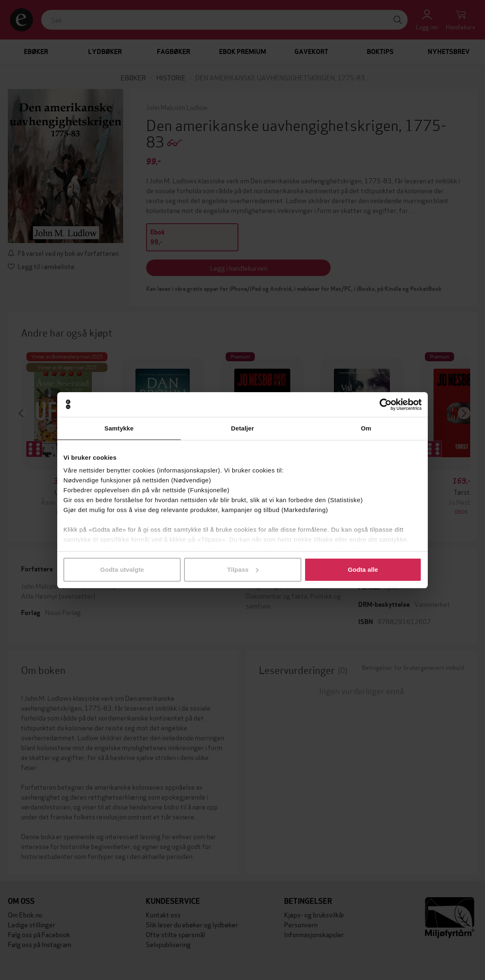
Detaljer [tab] (242, 428)
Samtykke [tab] (119, 428)
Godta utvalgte (122, 570)
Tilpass (243, 570)
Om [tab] (366, 428)
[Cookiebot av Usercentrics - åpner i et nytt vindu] (386, 405)
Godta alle (363, 570)
